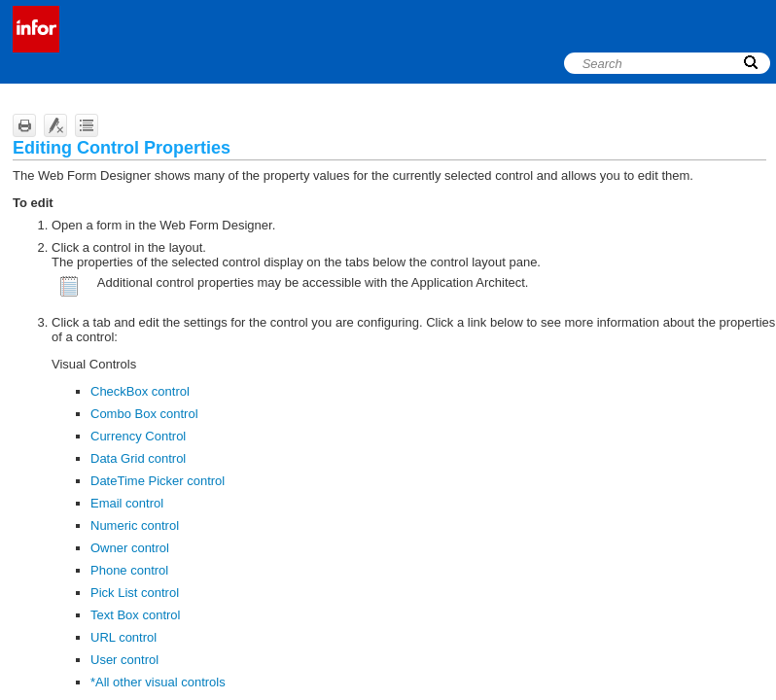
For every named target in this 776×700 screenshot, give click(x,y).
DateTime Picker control (158, 481)
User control (124, 660)
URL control (123, 637)
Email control (127, 503)
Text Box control (136, 615)
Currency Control (138, 436)
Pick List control (135, 593)
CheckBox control (140, 391)
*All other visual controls (158, 682)
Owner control (130, 548)
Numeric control (135, 525)
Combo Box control (144, 414)
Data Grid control (138, 458)
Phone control (129, 570)
